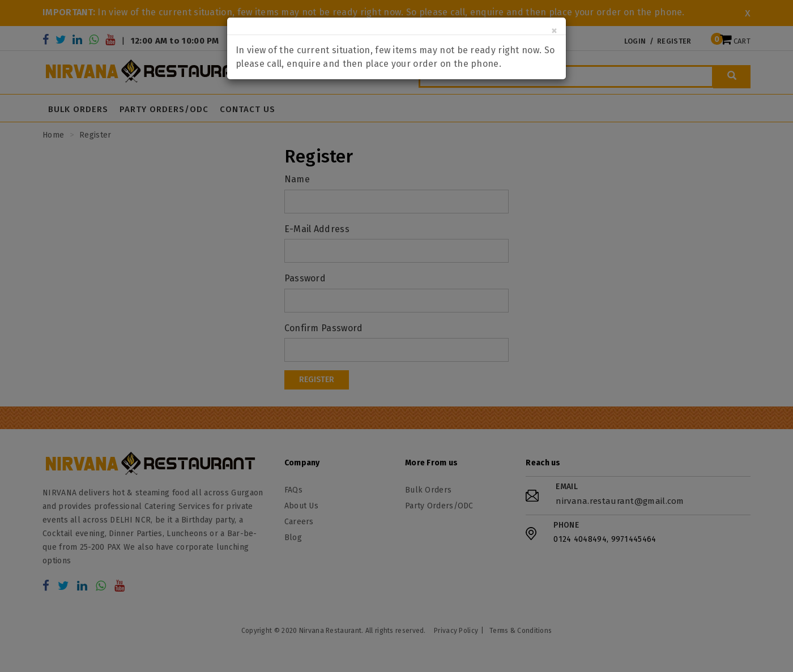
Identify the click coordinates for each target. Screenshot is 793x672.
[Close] (554, 31)
